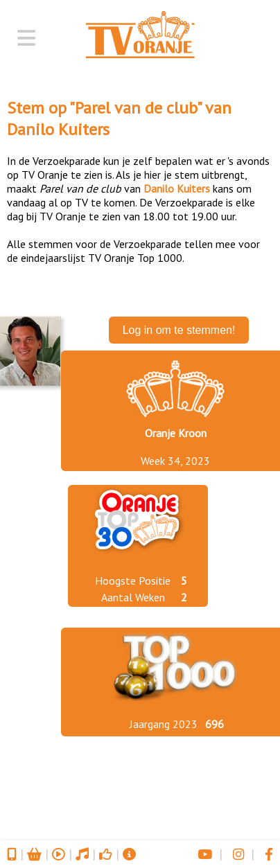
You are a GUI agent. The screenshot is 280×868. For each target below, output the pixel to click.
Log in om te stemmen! (179, 330)
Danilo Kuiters (58, 129)
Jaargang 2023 (164, 724)
